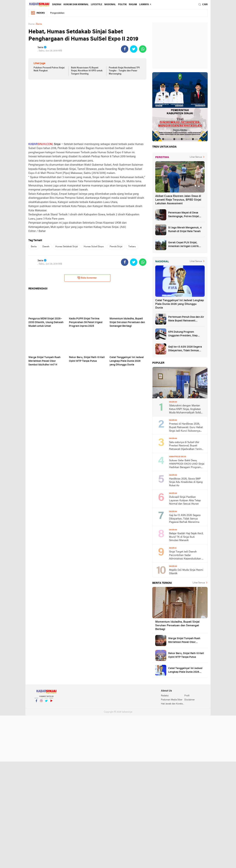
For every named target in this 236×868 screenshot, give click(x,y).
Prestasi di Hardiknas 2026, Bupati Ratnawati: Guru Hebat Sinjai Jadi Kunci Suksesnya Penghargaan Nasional (186, 428)
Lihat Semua (196, 157)
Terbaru (132, 247)
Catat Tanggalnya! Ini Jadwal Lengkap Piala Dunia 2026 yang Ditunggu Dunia (180, 304)
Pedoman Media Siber (172, 700)
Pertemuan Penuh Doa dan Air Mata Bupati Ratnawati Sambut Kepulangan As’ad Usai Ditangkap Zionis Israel (186, 319)
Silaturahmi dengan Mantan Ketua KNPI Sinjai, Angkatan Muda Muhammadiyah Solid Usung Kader (185, 409)
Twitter (46, 702)
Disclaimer (190, 700)
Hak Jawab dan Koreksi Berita (173, 704)
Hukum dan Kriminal (76, 5)
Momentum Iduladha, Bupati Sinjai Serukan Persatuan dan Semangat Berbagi (177, 626)
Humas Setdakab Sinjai (67, 247)
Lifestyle (97, 5)
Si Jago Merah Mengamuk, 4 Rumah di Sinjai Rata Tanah (185, 230)
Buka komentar (87, 278)
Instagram (41, 702)
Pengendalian (57, 13)
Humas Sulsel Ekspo (94, 247)
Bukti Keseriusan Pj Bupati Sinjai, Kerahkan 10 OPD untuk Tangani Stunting (87, 71)
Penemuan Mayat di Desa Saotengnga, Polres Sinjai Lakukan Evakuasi (184, 215)
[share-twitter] (134, 49)
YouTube (51, 702)
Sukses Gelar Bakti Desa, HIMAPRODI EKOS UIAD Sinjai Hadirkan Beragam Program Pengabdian (187, 464)
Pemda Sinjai (116, 247)
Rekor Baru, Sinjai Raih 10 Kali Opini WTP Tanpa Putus (186, 655)
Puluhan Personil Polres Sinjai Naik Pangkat (49, 69)
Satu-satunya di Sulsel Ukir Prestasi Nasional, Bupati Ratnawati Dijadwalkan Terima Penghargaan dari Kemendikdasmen (186, 446)
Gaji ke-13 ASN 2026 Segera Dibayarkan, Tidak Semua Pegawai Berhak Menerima (185, 349)
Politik (122, 5)
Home (31, 24)
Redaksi (165, 696)
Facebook (36, 702)
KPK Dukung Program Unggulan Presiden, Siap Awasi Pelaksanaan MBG (183, 334)
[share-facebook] (125, 49)
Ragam (133, 5)
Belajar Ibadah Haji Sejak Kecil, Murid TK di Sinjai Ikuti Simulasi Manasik (186, 537)
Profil (187, 696)
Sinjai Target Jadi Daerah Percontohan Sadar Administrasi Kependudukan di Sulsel (186, 555)
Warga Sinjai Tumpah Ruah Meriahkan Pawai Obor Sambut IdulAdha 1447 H (184, 641)
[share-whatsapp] (143, 49)
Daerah (57, 5)
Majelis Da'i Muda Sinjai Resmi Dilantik (186, 572)
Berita (34, 247)
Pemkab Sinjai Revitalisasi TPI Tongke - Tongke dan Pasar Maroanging (124, 71)
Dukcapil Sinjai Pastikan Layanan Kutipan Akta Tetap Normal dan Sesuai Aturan (185, 500)
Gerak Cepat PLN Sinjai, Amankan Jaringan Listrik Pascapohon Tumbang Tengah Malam (186, 245)
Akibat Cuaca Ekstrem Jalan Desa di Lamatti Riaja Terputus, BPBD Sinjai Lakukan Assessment (178, 200)
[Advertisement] (87, 111)
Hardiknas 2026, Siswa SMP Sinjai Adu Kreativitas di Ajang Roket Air (186, 482)
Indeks (38, 13)
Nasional (110, 5)
